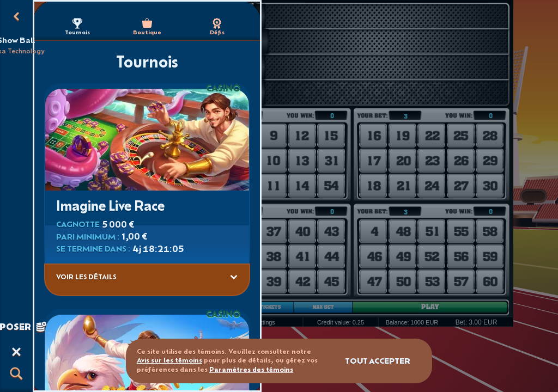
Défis (217, 27)
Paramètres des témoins (251, 370)
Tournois (77, 27)
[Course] (16, 352)
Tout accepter (378, 361)
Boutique (147, 27)
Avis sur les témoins (169, 360)
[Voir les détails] (234, 277)
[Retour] (16, 16)
